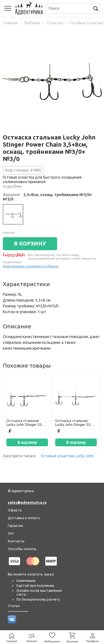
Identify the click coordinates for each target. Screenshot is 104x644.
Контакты (16, 541)
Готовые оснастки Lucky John (68, 456)
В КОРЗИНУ (30, 244)
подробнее (12, 186)
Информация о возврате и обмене (31, 266)
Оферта (15, 510)
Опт (11, 533)
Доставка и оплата (24, 518)
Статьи (14, 606)
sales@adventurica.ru (27, 502)
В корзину (27, 442)
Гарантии (15, 526)
